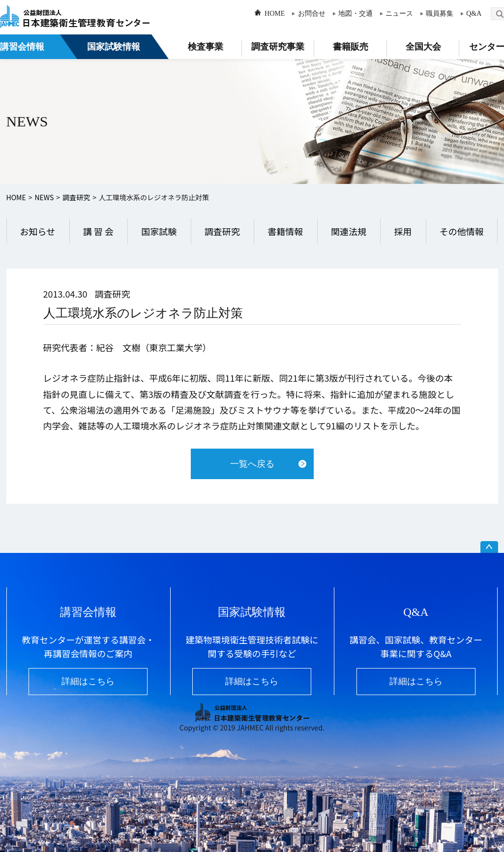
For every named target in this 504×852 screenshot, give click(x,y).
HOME (275, 14)
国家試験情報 (114, 47)
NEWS (44, 197)
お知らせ (38, 231)
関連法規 (349, 231)
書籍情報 (285, 231)
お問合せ (312, 14)
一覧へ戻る (252, 464)
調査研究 (76, 197)
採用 (403, 231)
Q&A (474, 14)
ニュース (399, 14)
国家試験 (159, 231)
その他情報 (462, 231)
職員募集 (440, 14)
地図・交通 (356, 14)
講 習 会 (98, 231)
